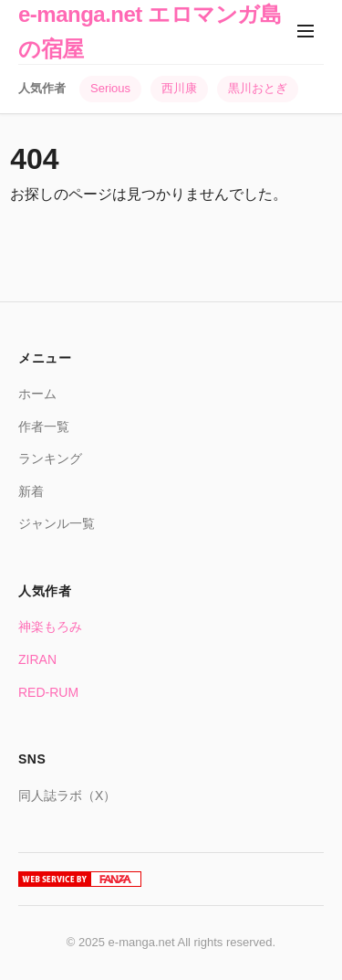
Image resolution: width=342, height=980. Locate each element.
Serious (110, 88)
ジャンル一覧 (57, 523)
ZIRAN (37, 659)
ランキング (50, 458)
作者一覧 (44, 427)
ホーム (37, 394)
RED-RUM (48, 692)
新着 (31, 491)
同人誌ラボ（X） (67, 796)
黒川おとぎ (258, 88)
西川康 (179, 88)
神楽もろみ (50, 627)
